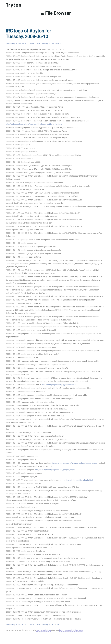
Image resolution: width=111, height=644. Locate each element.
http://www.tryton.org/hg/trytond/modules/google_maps (74, 463)
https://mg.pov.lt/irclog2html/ (71, 630)
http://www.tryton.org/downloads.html (77, 480)
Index (31, 43)
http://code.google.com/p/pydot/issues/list (59, 385)
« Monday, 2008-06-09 (16, 43)
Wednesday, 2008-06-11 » (49, 43)
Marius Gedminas (44, 630)
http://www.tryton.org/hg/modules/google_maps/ (55, 470)
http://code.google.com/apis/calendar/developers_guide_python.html (34, 124)
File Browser (56, 13)
